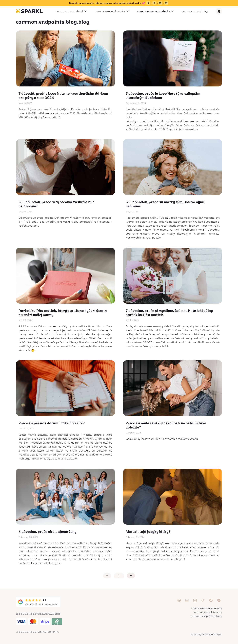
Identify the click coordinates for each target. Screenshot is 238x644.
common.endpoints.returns (207, 608)
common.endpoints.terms (208, 612)
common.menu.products (155, 11)
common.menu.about (71, 11)
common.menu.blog (195, 11)
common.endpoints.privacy (207, 616)
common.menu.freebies (112, 11)
